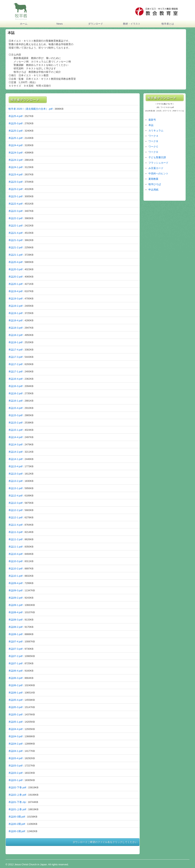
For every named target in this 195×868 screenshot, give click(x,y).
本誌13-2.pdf (16, 481)
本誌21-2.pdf (16, 247)
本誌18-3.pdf (16, 328)
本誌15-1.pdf (16, 430)
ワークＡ (153, 136)
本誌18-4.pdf (16, 320)
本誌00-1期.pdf (17, 831)
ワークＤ (153, 152)
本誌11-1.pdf (16, 547)
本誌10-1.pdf (16, 576)
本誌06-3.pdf (16, 678)
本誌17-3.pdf (16, 357)
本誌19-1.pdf (16, 313)
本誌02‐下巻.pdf (17, 787)
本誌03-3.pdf (16, 766)
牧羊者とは (168, 24)
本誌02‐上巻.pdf (17, 795)
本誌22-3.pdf (16, 211)
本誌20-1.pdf (16, 284)
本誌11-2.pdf (16, 539)
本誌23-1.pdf (16, 196)
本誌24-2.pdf (16, 160)
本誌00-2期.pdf (17, 824)
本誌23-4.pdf (16, 174)
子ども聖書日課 (157, 157)
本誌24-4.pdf (16, 145)
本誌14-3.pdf (16, 444)
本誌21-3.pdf (16, 240)
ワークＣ (153, 147)
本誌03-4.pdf (16, 758)
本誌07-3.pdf (16, 649)
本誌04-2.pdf (16, 744)
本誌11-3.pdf (16, 532)
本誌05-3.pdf (16, 707)
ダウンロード (96, 24)
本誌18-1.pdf (16, 342)
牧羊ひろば (155, 184)
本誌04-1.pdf (16, 751)
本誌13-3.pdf (16, 474)
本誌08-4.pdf (16, 612)
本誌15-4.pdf (16, 408)
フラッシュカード (158, 163)
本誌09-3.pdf (16, 590)
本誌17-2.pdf (16, 364)
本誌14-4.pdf (16, 437)
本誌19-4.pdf (16, 291)
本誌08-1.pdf (16, 634)
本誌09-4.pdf (16, 583)
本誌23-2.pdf (16, 189)
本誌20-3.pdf (16, 269)
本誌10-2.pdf (16, 569)
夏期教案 (153, 179)
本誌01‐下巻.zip (17, 802)
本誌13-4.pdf (16, 466)
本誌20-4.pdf (16, 262)
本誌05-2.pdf (16, 714)
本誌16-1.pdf (16, 401)
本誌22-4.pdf (16, 204)
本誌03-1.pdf (16, 780)
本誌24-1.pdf (16, 167)
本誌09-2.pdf (16, 598)
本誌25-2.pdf (16, 131)
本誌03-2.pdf (16, 773)
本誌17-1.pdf (16, 371)
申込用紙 (153, 190)
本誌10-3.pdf (16, 561)
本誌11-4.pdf (16, 525)
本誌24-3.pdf (16, 153)
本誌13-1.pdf (16, 488)
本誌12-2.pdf (16, 510)
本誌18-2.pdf (16, 335)
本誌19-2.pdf (16, 306)
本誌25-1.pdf (16, 138)
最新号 (152, 120)
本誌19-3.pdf (16, 299)
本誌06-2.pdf (16, 685)
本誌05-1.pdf (16, 722)
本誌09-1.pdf (16, 605)
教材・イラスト (132, 24)
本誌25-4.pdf (16, 116)
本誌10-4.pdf (16, 554)
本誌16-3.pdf (16, 386)
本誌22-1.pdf (16, 226)
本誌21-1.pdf (16, 255)
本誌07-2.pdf (16, 656)
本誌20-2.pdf (16, 277)
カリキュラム (156, 130)
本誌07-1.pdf (16, 663)
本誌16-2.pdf (16, 393)
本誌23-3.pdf (16, 182)
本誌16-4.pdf (16, 379)
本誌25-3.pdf (16, 123)
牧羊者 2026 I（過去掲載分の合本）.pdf (30, 109)
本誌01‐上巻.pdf (17, 809)
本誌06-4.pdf (16, 671)
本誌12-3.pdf (16, 503)
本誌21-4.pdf (16, 233)
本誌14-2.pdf (16, 452)
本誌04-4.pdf (16, 729)
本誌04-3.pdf (16, 736)
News (60, 24)
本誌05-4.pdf (16, 700)
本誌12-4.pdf (16, 496)
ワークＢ (153, 141)
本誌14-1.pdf (16, 459)
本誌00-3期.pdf (17, 817)
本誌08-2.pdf (16, 627)
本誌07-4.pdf (16, 641)
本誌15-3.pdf (16, 415)
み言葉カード (156, 168)
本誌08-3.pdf (16, 620)
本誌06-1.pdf (16, 693)
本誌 (151, 125)
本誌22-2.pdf (16, 218)
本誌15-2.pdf (16, 423)
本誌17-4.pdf (16, 350)
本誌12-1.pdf (16, 517)
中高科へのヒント (158, 174)
